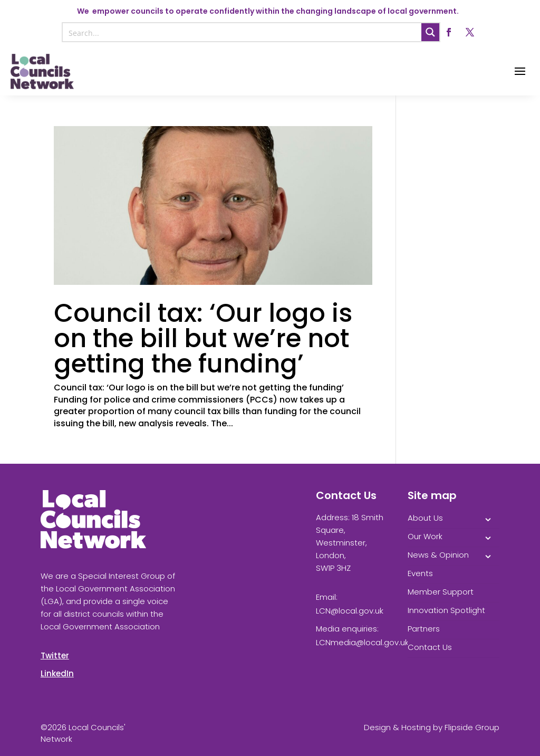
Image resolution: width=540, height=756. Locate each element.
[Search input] (242, 32)
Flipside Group (472, 727)
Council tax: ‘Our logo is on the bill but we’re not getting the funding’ (203, 338)
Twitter (55, 655)
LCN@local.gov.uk (350, 611)
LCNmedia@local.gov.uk (362, 642)
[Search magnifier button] (430, 32)
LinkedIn (57, 673)
